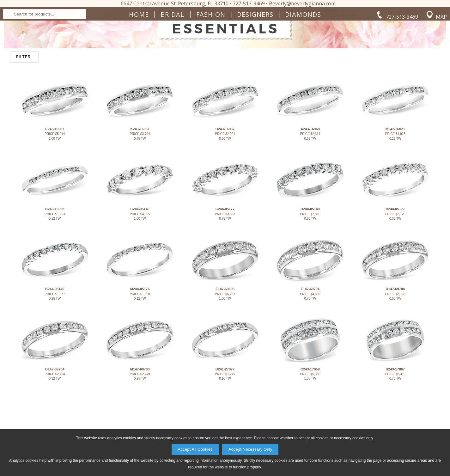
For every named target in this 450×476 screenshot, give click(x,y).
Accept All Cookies (195, 449)
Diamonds (303, 65)
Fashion (211, 65)
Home (139, 65)
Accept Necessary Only (250, 449)
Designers (255, 65)
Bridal (172, 65)
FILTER (23, 128)
